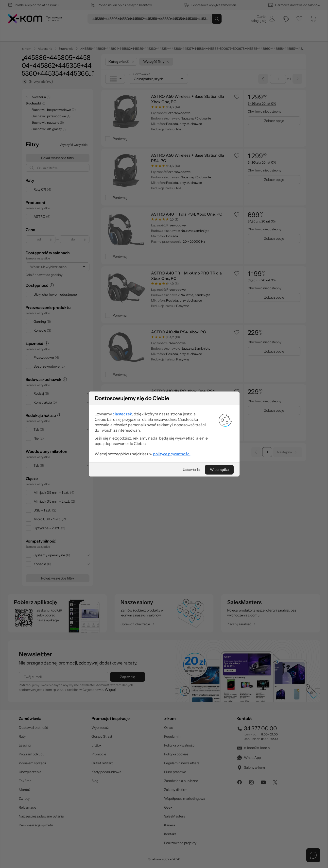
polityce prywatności (172, 460)
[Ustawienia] (191, 476)
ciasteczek (122, 420)
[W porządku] (219, 476)
